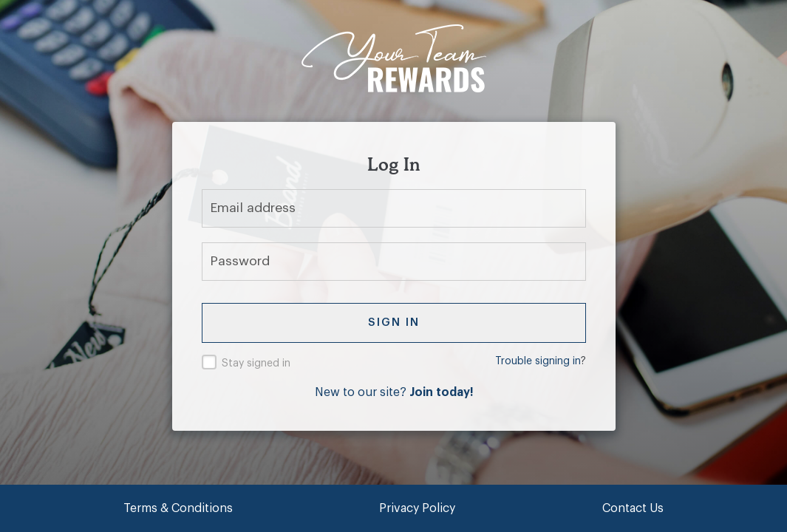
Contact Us (633, 508)
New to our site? (394, 392)
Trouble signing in (538, 361)
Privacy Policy (417, 508)
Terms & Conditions (178, 508)
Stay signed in (256, 364)
